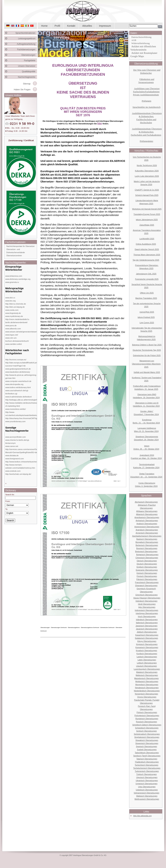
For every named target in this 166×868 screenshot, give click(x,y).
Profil (57, 26)
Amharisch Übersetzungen (147, 520)
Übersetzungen (29, 55)
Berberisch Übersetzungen (147, 545)
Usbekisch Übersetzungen (147, 790)
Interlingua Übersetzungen (147, 613)
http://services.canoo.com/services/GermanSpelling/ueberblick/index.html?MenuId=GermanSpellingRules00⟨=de (36, 451)
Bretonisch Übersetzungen (146, 551)
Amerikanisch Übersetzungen (147, 517)
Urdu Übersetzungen (147, 787)
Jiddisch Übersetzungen (147, 632)
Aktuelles (87, 26)
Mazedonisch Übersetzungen (146, 678)
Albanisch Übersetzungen (147, 514)
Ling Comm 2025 (147, 323)
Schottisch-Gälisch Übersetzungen (147, 725)
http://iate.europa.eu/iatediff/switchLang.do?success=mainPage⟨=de (24, 364)
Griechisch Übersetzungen (146, 595)
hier (100, 123)
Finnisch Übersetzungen (147, 576)
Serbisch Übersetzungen (146, 731)
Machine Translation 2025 (146, 298)
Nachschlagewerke (28, 77)
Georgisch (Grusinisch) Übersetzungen (146, 590)
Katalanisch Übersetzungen (147, 638)
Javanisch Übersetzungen (147, 629)
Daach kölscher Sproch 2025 (147, 249)
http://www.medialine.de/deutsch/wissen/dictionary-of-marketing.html (27, 404)
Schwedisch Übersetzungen (147, 728)
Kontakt (71, 26)
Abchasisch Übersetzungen (146, 502)
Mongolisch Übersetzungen (147, 685)
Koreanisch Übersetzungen (147, 647)
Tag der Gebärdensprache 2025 (146, 260)
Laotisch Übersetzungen (147, 657)
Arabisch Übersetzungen (147, 524)
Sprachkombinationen (26, 33)
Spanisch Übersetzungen (147, 746)
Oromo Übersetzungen (147, 697)
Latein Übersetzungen (147, 660)
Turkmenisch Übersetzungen (147, 771)
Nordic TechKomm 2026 (147, 165)
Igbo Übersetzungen (147, 607)
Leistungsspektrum (28, 39)
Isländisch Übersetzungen (147, 620)
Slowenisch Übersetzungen (147, 743)
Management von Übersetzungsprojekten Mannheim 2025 (146, 364)
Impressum (105, 26)
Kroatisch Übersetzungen (146, 650)
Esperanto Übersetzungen (147, 570)
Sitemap (27, 84)
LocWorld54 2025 (147, 239)
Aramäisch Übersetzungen (147, 530)
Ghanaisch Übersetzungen (146, 585)
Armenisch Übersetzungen (147, 533)
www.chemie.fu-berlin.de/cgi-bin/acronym (17, 442)
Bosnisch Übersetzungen (147, 548)
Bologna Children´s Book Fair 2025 (147, 345)
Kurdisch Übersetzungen (147, 654)
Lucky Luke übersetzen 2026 (147, 176)
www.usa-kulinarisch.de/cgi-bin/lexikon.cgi (17, 392)
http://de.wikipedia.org (142, 816)
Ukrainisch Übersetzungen (147, 780)
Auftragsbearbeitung (27, 44)
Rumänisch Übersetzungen (147, 719)
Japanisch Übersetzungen (147, 626)
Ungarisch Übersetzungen (147, 784)
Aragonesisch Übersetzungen (147, 527)
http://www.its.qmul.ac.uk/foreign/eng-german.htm (21, 377)
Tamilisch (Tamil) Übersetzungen (147, 756)
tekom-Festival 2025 (146, 317)
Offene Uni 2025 (147, 293)
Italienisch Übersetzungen (147, 623)
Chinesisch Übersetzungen (147, 558)
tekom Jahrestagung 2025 (147, 220)
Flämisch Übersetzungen (147, 579)
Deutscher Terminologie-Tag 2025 (147, 350)
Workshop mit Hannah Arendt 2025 (147, 209)
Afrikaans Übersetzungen (147, 511)
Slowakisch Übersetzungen (147, 740)
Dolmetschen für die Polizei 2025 (147, 355)
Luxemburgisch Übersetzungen (147, 669)
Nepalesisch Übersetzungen (147, 688)
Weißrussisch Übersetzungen (147, 799)
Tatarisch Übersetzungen (147, 759)
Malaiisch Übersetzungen (147, 672)
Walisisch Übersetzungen (147, 796)
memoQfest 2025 (147, 312)
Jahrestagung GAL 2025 (146, 274)
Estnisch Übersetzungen (147, 573)
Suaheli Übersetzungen (147, 750)
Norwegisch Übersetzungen (147, 694)
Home (44, 26)
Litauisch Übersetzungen (147, 666)
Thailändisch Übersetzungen (147, 762)
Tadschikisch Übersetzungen (147, 753)
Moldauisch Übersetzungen (147, 681)
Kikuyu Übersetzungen (147, 641)
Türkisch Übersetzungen (147, 774)
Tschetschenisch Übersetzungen (147, 768)
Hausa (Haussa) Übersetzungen (147, 598)
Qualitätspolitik (29, 72)
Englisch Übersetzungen (147, 567)
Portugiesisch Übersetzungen (147, 715)
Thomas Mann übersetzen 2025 (147, 255)
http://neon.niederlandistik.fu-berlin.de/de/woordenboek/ (17, 321)
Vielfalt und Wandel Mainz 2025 (147, 372)
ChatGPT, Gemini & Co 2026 (147, 190)
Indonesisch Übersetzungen (146, 610)
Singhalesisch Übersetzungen (147, 737)
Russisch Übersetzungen (146, 722)
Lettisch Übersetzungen (147, 663)
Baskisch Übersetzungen (147, 539)
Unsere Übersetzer (28, 66)
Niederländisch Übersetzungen (147, 691)
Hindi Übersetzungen (147, 604)
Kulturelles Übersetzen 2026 (147, 171)
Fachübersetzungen (27, 50)
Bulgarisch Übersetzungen (147, 555)
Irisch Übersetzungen (147, 616)
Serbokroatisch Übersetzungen (147, 734)
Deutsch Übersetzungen (147, 564)
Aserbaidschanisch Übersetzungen (147, 536)
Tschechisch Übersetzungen (146, 765)
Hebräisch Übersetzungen (147, 601)
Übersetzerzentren (14, 256)
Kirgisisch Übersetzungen (147, 644)
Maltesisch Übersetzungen (147, 675)
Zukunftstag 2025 (147, 225)
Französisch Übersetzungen (147, 582)
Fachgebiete (31, 61)
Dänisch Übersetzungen (147, 561)
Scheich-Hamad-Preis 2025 (147, 195)
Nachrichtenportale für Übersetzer (20, 246)
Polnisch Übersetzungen (147, 712)
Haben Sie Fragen (22, 90)
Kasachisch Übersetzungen (147, 635)
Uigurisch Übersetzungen (147, 777)
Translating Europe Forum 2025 (147, 214)
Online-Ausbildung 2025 (146, 244)
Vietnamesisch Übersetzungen (147, 793)
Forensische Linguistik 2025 (147, 279)
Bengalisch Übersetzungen (147, 542)
